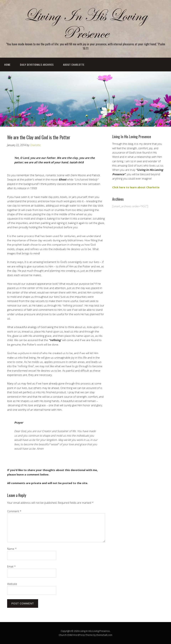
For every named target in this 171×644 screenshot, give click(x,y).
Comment (14, 511)
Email (11, 566)
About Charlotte (74, 65)
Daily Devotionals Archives (37, 65)
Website (12, 584)
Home (7, 65)
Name (12, 549)
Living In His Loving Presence (85, 25)
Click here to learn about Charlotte (136, 187)
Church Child (66, 635)
